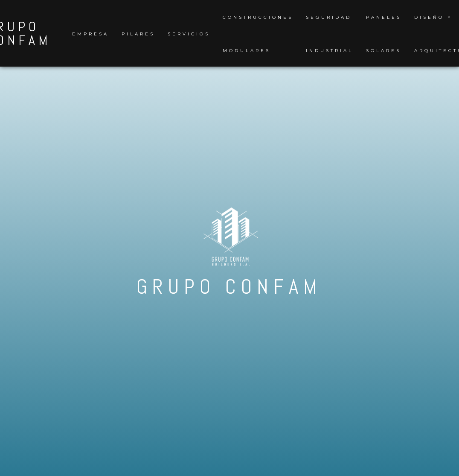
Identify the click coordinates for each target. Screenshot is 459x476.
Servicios (189, 34)
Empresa (90, 34)
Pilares (138, 34)
